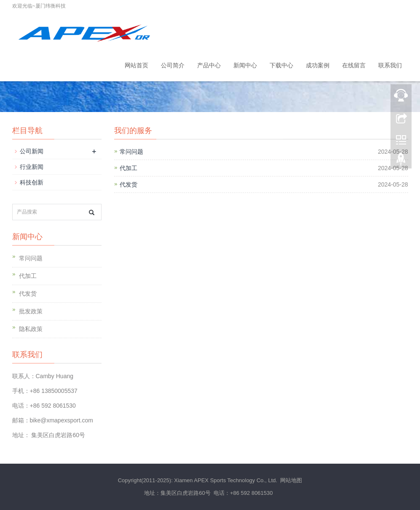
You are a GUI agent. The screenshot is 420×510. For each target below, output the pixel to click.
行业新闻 (32, 167)
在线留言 (354, 65)
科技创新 (32, 182)
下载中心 (281, 65)
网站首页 (136, 65)
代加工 (128, 168)
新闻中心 (245, 65)
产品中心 (209, 65)
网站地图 (291, 480)
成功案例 (318, 65)
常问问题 (131, 152)
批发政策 (31, 311)
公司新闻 (32, 151)
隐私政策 (31, 329)
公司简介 (173, 65)
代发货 (128, 184)
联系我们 (390, 65)
